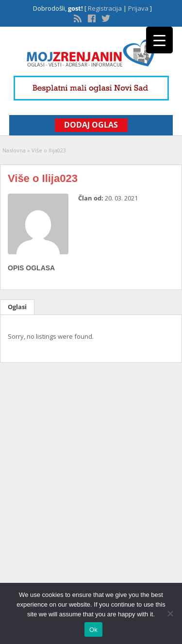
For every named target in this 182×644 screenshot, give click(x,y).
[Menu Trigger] (159, 40)
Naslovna (14, 150)
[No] (170, 613)
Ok (93, 630)
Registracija (105, 8)
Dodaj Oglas (91, 125)
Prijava (138, 8)
